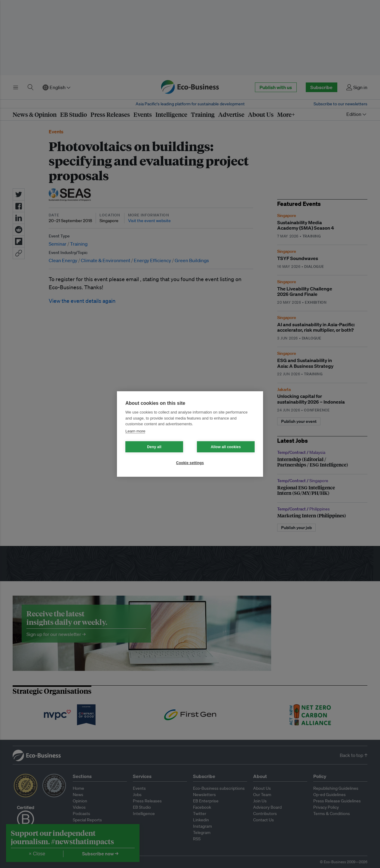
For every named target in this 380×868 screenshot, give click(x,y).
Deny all (154, 447)
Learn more (135, 431)
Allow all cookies (226, 447)
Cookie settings (190, 463)
